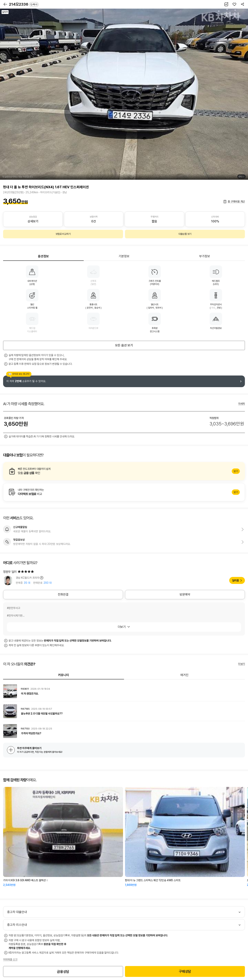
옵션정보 (43, 256)
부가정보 (205, 256)
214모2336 (24, 4)
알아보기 (124, 471)
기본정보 (124, 256)
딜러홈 (236, 580)
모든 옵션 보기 (124, 345)
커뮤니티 (64, 675)
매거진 (184, 675)
